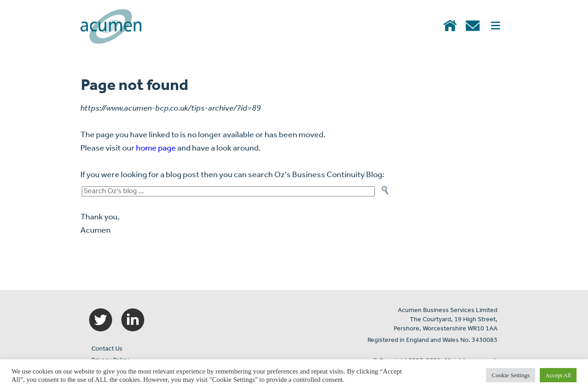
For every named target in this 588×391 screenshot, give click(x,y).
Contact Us (107, 349)
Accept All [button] (558, 375)
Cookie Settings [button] (511, 375)
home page (156, 148)
